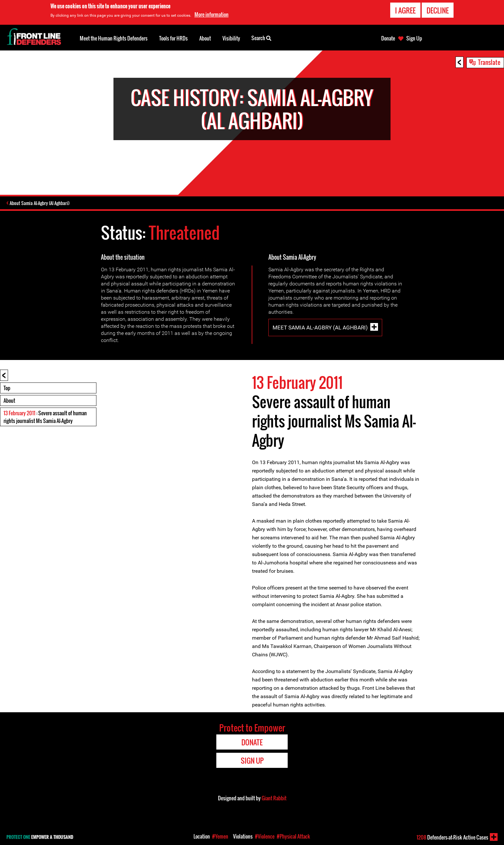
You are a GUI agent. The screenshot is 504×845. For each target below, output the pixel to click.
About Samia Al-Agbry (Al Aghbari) (43, 204)
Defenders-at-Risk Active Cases (452, 837)
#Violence (265, 836)
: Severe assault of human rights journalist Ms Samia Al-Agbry (45, 418)
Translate (489, 62)
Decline (438, 10)
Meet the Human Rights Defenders (114, 38)
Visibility (231, 38)
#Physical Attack (293, 836)
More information (212, 14)
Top (7, 389)
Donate (388, 38)
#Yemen (220, 836)
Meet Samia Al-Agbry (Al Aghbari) (320, 328)
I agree (405, 10)
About (9, 401)
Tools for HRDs (173, 38)
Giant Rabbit (274, 799)
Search (261, 38)
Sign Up (414, 38)
